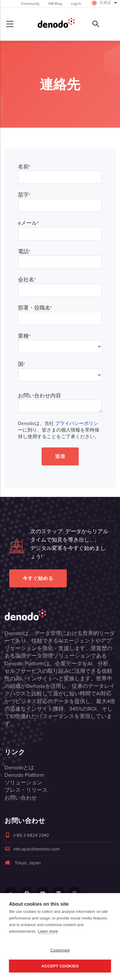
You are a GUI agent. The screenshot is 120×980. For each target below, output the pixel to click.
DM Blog (55, 4)
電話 (24, 252)
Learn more (48, 931)
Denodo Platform (24, 775)
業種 (24, 336)
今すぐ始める (38, 578)
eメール (28, 223)
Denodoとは (19, 768)
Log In (76, 4)
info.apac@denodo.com (32, 849)
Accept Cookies (60, 966)
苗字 (24, 195)
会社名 (27, 280)
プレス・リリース (26, 790)
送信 (60, 456)
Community (30, 4)
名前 (24, 167)
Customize (60, 950)
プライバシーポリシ (77, 423)
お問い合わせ (21, 798)
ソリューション (23, 783)
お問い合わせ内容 (40, 396)
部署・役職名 (35, 308)
